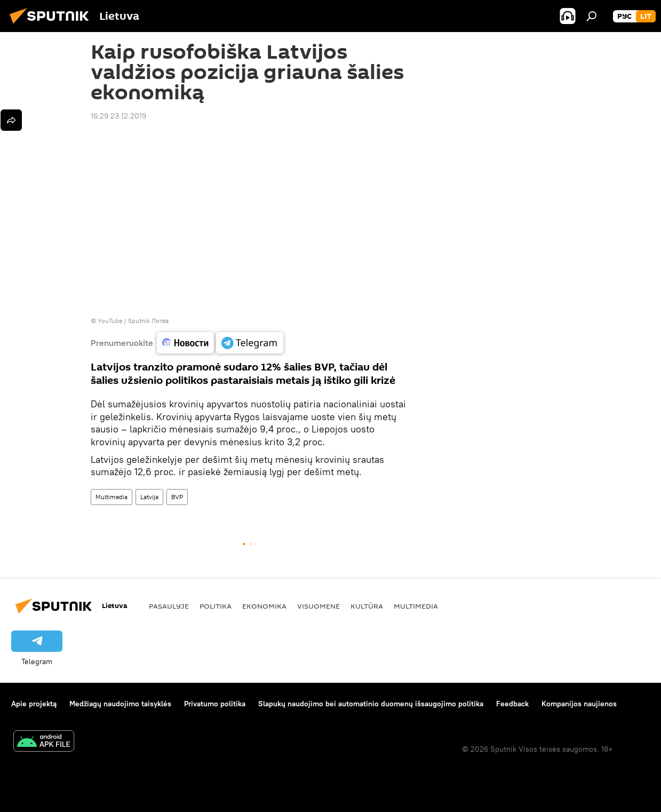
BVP (177, 497)
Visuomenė (318, 606)
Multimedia (112, 497)
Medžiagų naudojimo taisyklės (120, 704)
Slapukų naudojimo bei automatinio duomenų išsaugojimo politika (371, 704)
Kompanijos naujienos (579, 704)
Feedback (512, 704)
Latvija (149, 497)
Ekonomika (264, 606)
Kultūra (367, 606)
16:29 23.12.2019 (118, 116)
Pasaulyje (169, 606)
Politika (216, 606)
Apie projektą (34, 704)
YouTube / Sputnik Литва (133, 321)
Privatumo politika (215, 704)
